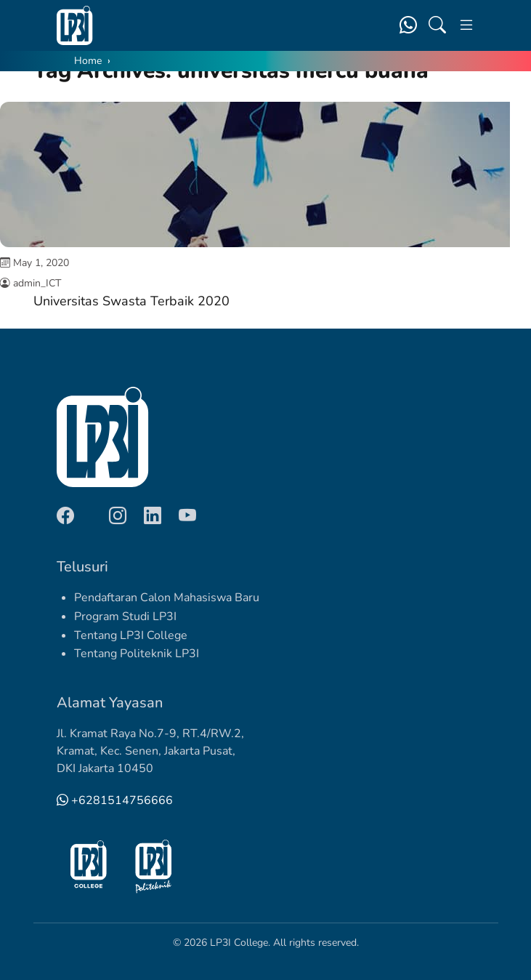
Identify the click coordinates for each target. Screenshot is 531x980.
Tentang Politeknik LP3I (137, 654)
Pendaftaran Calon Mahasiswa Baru (167, 598)
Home (88, 61)
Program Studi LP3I (125, 616)
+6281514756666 (115, 800)
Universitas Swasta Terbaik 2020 (131, 301)
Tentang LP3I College (131, 635)
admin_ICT (37, 283)
